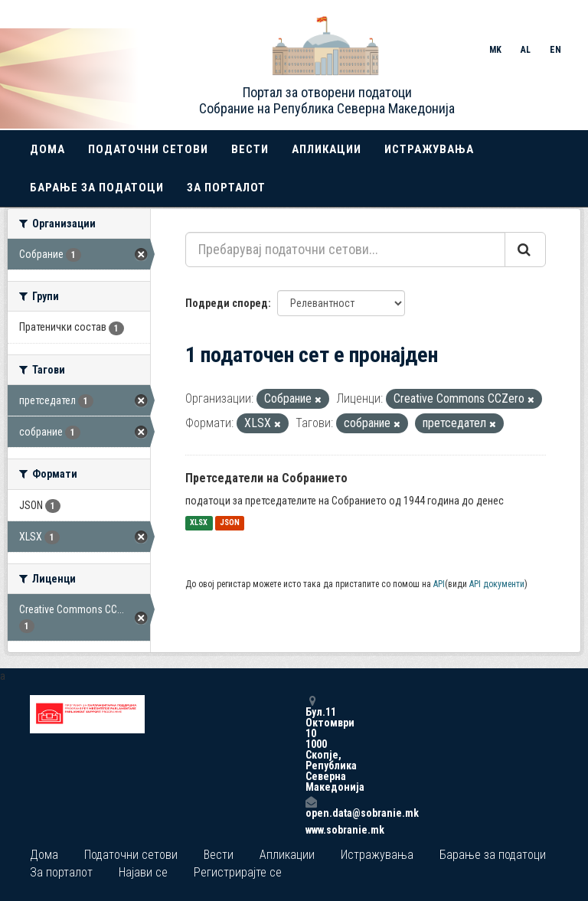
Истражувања (429, 149)
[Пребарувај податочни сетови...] (345, 250)
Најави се (143, 872)
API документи (497, 584)
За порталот (226, 188)
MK (495, 50)
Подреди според (227, 303)
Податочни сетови (148, 149)
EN (555, 50)
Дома (47, 149)
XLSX (199, 523)
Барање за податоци (97, 188)
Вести (250, 149)
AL (526, 50)
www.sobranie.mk (311, 830)
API (439, 584)
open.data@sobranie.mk (311, 807)
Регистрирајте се (238, 872)
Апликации (327, 149)
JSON (230, 523)
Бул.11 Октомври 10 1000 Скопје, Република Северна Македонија (311, 744)
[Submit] (525, 250)
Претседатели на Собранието (266, 478)
